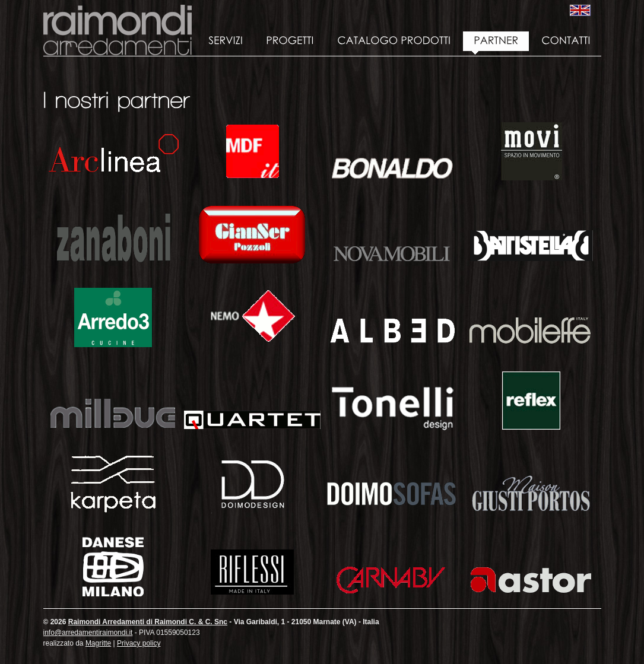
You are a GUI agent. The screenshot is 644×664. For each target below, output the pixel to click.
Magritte (98, 643)
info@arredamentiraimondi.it (88, 633)
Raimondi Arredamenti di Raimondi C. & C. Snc (118, 30)
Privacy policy (139, 643)
